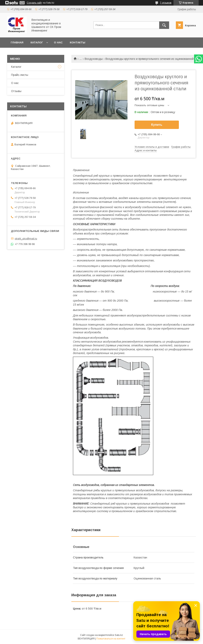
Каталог (37, 42)
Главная (17, 42)
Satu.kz (119, 635)
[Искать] (164, 25)
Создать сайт (34, 3)
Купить (157, 125)
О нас (58, 42)
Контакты (78, 42)
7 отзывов (166, 3)
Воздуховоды (94, 59)
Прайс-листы (20, 75)
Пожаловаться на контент (111, 639)
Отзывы (16, 91)
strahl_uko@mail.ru (26, 239)
